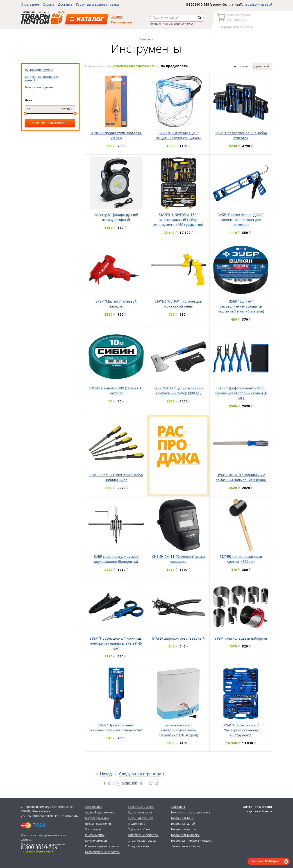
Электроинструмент (39, 87)
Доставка (65, 4)
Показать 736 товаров (50, 123)
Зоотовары (93, 829)
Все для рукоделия (98, 824)
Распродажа (121, 22)
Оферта (26, 840)
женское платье (184, 24)
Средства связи (138, 846)
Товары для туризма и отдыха (191, 840)
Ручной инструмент (39, 70)
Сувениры (178, 807)
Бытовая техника (97, 818)
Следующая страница (140, 774)
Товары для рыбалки (185, 835)
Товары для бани (182, 818)
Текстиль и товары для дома (190, 812)
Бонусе (267, 811)
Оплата (49, 4)
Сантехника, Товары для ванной (42, 78)
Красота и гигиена (141, 807)
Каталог (146, 39)
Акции (117, 17)
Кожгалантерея (96, 840)
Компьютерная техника (102, 846)
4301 (166, 24)
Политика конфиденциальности (43, 835)
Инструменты (95, 835)
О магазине (30, 4)
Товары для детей (183, 824)
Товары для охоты (183, 829)
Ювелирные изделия (185, 846)
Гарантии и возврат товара (98, 4)
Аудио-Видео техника (100, 812)
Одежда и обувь (139, 829)
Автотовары (94, 807)
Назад (106, 774)
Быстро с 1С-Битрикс (266, 861)
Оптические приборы (143, 835)
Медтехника (136, 824)
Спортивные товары (142, 840)
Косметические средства (102, 852)
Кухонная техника (141, 818)
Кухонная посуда (140, 812)
